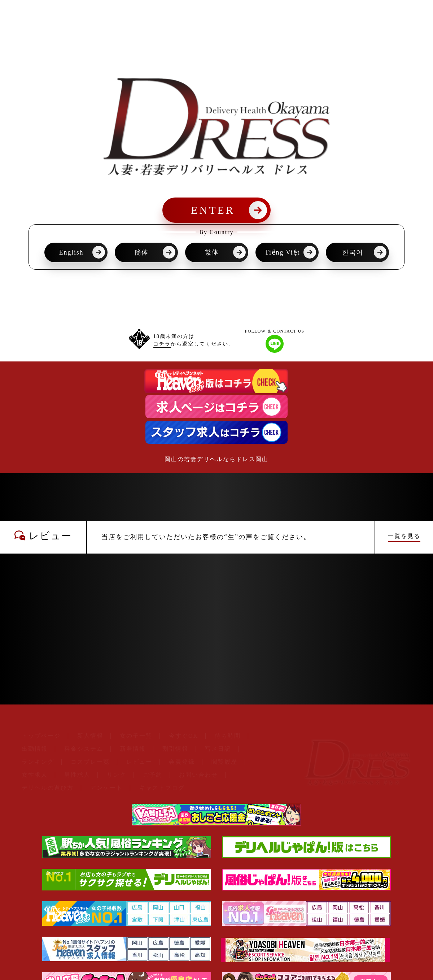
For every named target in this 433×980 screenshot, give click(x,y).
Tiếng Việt (282, 252)
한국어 (353, 252)
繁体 (212, 252)
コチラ (162, 344)
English (71, 252)
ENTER (213, 210)
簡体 (142, 252)
